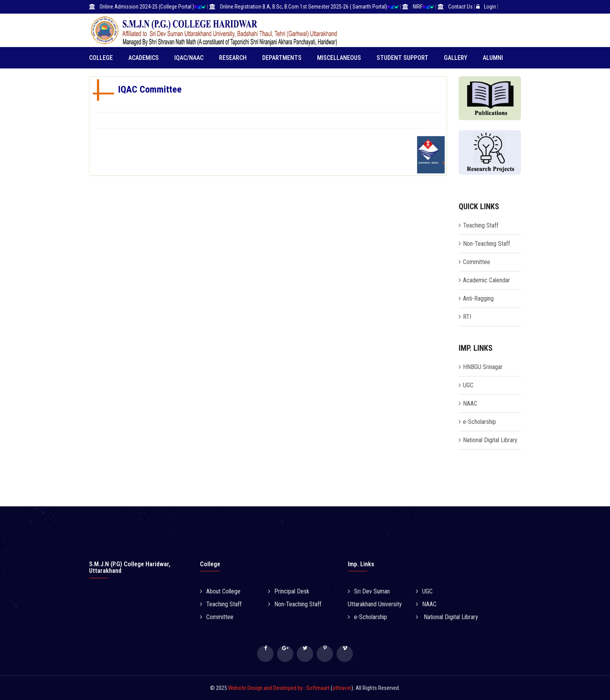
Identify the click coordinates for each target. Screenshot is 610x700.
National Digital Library (490, 440)
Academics (144, 58)
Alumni (493, 58)
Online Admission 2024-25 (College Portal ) (147, 7)
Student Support (402, 58)
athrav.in (342, 688)
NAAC (470, 403)
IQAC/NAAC (189, 58)
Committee (477, 262)
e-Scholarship (479, 422)
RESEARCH (233, 58)
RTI (467, 317)
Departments (282, 58)
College (101, 58)
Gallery (456, 58)
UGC (468, 385)
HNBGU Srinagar (483, 367)
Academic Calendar (486, 280)
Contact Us (460, 7)
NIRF (418, 7)
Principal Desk (289, 591)
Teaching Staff (481, 225)
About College (220, 591)
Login (490, 7)
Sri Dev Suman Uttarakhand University (375, 598)
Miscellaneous (339, 58)
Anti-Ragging (478, 298)
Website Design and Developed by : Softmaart (279, 688)
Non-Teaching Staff (486, 244)
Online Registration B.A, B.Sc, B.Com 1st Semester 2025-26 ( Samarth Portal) (303, 7)
